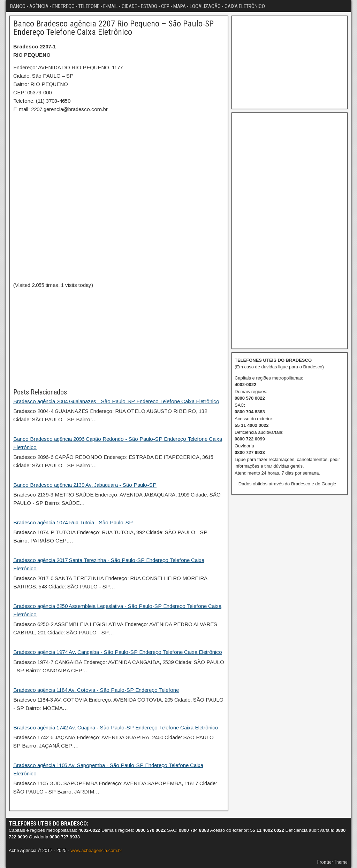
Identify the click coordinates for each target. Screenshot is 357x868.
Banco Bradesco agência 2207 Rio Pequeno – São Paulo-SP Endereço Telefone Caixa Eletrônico (113, 28)
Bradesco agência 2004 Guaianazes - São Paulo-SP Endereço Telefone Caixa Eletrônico (116, 401)
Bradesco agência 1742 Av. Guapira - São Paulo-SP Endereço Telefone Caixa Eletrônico (116, 728)
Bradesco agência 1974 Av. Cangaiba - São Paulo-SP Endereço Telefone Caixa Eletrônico (118, 652)
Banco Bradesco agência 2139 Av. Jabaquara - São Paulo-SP (85, 485)
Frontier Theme (332, 862)
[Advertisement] (119, 338)
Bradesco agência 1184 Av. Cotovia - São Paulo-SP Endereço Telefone (96, 690)
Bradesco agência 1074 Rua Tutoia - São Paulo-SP (73, 522)
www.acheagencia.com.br (96, 850)
